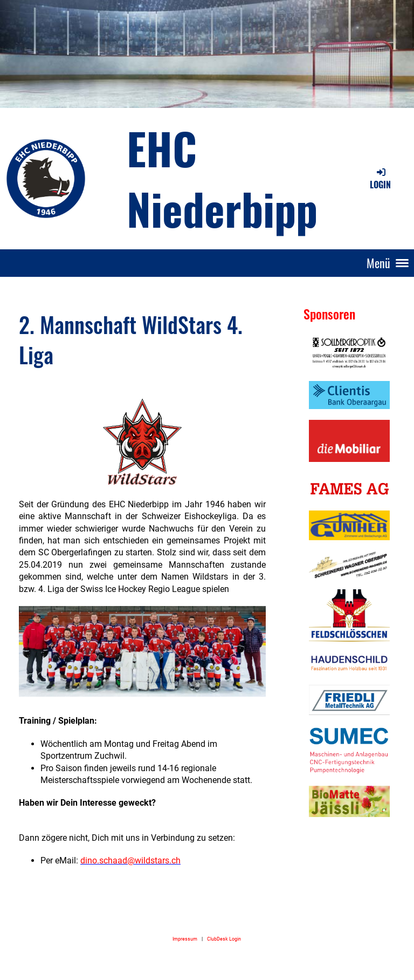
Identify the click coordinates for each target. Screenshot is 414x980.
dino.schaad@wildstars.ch (130, 860)
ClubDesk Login (224, 939)
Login (380, 179)
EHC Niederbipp (222, 178)
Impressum (185, 939)
